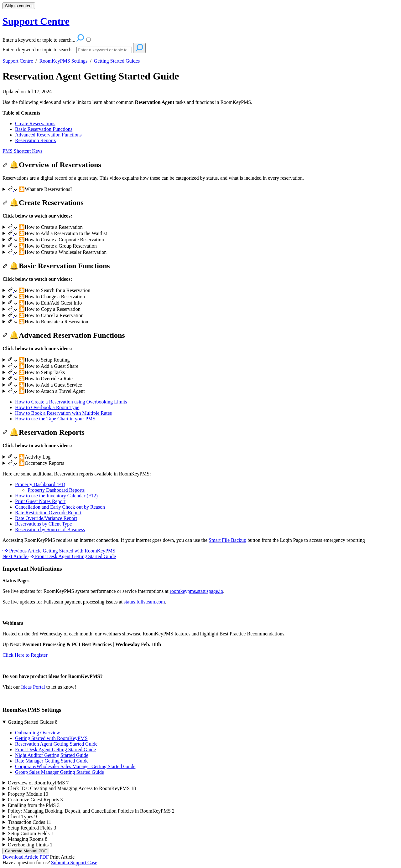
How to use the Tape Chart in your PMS (55, 419)
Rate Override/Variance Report (46, 518)
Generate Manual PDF (26, 851)
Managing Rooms (28, 839)
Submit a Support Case (74, 863)
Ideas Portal (33, 687)
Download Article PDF (26, 857)
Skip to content (19, 6)
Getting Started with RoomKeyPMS (51, 738)
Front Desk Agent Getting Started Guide (55, 750)
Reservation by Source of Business (50, 529)
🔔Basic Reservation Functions (56, 266)
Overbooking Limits (30, 845)
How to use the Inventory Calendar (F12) (56, 496)
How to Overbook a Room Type (47, 407)
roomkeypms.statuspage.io (197, 591)
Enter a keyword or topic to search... (39, 50)
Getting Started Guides (117, 61)
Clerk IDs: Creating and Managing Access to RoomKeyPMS (72, 788)
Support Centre (18, 61)
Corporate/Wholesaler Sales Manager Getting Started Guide (75, 766)
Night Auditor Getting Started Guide (52, 755)
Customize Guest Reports (35, 800)
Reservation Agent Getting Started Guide (91, 76)
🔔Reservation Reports (44, 432)
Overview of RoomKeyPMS (38, 783)
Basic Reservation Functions (44, 129)
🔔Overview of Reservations (52, 165)
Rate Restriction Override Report (48, 513)
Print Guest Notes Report (40, 501)
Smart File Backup (227, 540)
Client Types (22, 817)
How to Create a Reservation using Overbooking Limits (71, 402)
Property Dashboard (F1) (40, 484)
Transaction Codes (29, 822)
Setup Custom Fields (31, 833)
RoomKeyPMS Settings (63, 61)
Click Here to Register (25, 655)
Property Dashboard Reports (56, 490)
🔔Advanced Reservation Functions (64, 335)
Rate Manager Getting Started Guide (52, 761)
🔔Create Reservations (43, 203)
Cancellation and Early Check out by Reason (60, 507)
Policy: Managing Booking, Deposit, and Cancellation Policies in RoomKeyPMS (91, 811)
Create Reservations (35, 123)
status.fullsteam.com (144, 602)
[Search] (104, 50)
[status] (200, 102)
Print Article (62, 857)
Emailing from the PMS (34, 805)
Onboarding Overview (38, 733)
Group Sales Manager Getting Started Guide (60, 772)
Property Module (28, 794)
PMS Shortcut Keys (22, 151)
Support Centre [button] (36, 21)
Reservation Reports (35, 140)
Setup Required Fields (32, 828)
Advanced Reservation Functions (48, 135)
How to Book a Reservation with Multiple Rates (63, 413)
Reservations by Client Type (43, 524)
